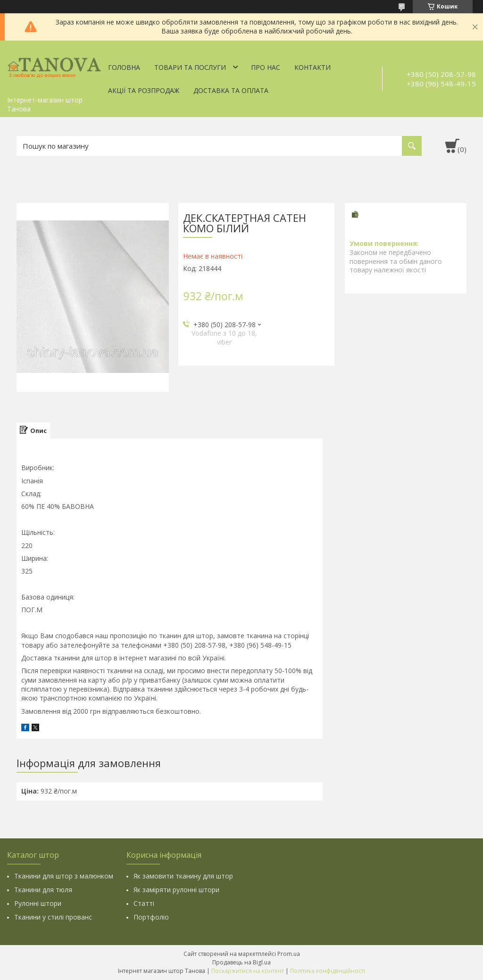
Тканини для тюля (43, 890)
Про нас (266, 67)
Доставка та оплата (231, 90)
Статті (144, 903)
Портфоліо (151, 917)
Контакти (312, 67)
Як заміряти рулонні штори (176, 890)
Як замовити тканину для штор (183, 876)
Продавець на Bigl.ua (241, 962)
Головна (124, 67)
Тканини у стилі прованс (53, 917)
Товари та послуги (190, 67)
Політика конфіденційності (328, 971)
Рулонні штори (38, 903)
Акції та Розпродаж (144, 90)
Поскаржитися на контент (248, 971)
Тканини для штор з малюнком (64, 876)
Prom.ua (289, 954)
